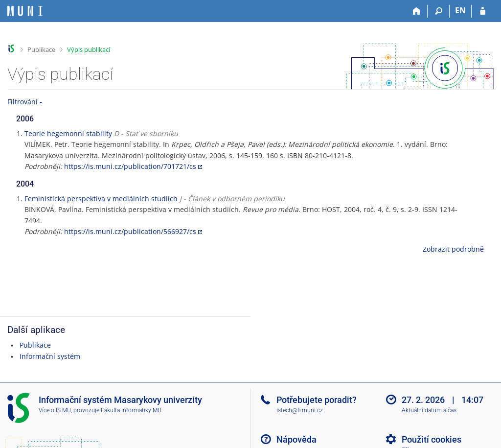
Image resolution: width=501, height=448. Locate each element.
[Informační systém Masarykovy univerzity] (25, 11)
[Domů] (417, 11)
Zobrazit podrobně (453, 249)
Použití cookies (432, 439)
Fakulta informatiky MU (131, 410)
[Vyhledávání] (439, 11)
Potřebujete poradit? (317, 400)
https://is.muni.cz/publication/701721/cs (130, 166)
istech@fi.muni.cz (300, 410)
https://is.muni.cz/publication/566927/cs (130, 231)
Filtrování (23, 102)
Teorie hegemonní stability (68, 133)
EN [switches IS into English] (460, 10)
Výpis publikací (89, 49)
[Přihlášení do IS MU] (483, 11)
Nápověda (296, 439)
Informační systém (50, 356)
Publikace (41, 49)
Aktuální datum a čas (429, 410)
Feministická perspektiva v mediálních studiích (101, 199)
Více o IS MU (55, 410)
